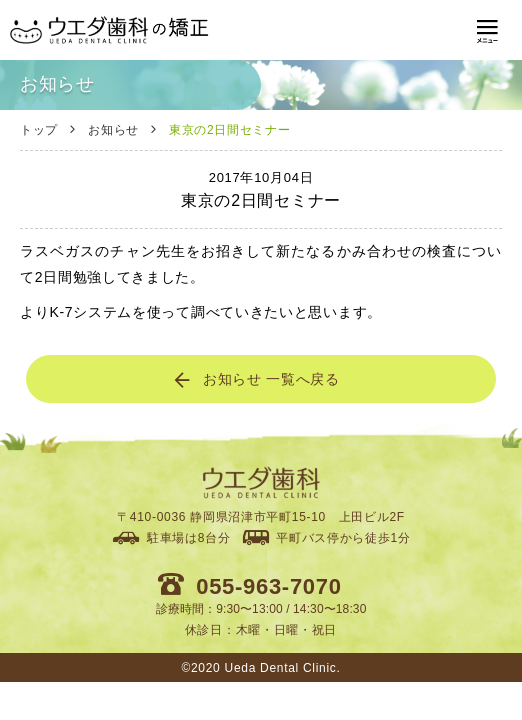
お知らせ (113, 130)
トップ (39, 130)
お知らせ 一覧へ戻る (256, 380)
